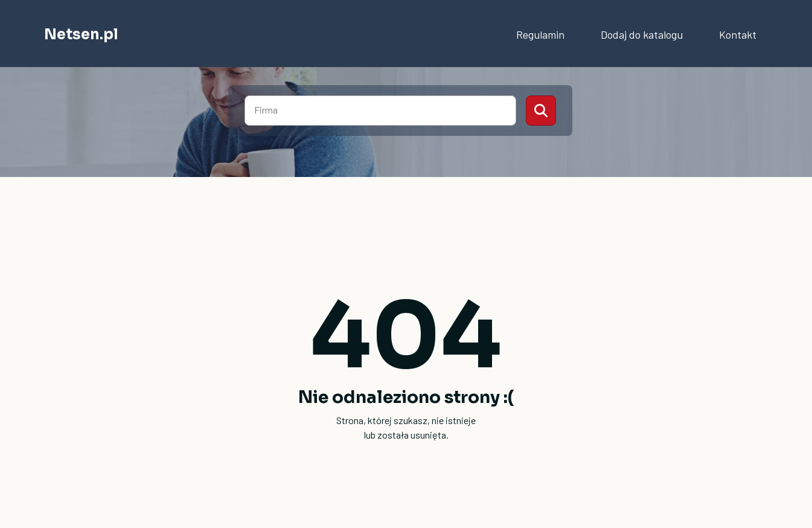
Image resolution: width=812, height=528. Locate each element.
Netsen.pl (81, 34)
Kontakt (738, 34)
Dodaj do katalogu (642, 34)
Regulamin (540, 34)
